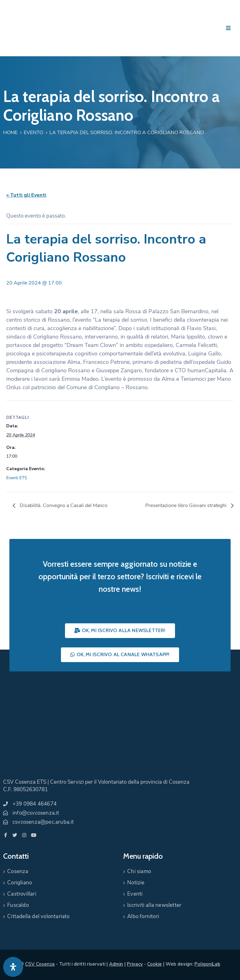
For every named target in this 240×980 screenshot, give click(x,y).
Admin (116, 964)
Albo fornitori (143, 916)
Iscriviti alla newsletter (154, 905)
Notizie (136, 883)
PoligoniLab (207, 964)
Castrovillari (22, 894)
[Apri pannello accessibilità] (13, 967)
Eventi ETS (17, 478)
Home (10, 133)
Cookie (155, 964)
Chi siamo (139, 871)
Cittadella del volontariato (38, 916)
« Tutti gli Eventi (26, 195)
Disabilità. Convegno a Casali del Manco (63, 505)
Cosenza (18, 871)
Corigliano (20, 883)
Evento (33, 133)
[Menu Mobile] (228, 28)
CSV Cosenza (40, 964)
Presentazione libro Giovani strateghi (187, 505)
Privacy (135, 964)
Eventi (135, 894)
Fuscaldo (18, 905)
